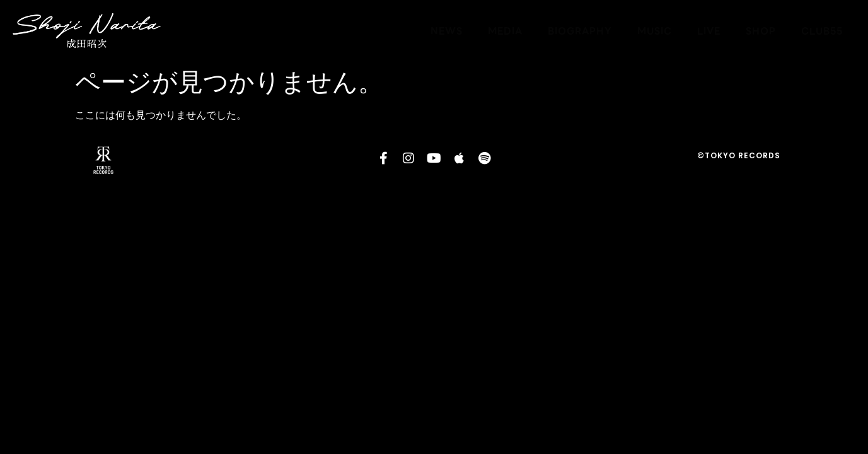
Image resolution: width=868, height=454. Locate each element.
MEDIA (505, 31)
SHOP (761, 31)
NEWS (447, 31)
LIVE (709, 31)
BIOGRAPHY (580, 31)
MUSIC (655, 31)
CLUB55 (822, 31)
